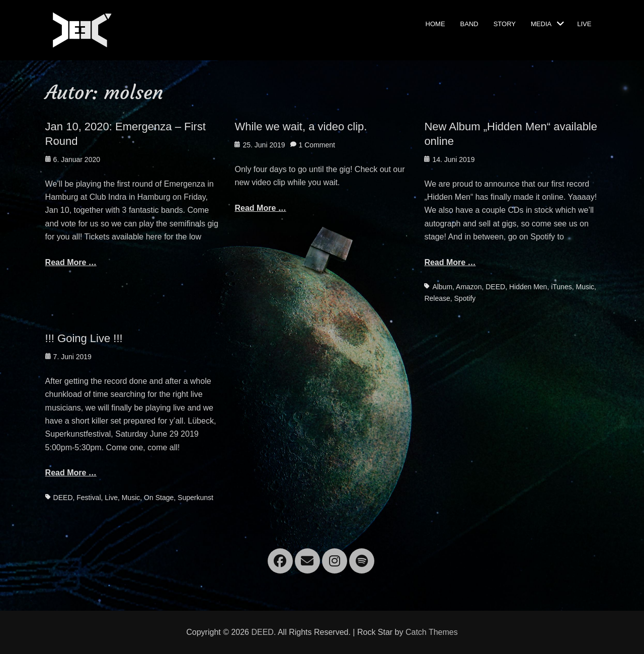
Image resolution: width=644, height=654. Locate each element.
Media (541, 23)
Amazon (469, 287)
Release (437, 298)
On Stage (159, 498)
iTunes (561, 287)
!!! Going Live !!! (84, 338)
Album (442, 287)
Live (584, 23)
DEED (495, 287)
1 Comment (317, 145)
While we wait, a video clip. (301, 127)
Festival (89, 498)
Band (469, 23)
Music (585, 287)
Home (435, 23)
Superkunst (195, 498)
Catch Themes (432, 632)
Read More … (71, 262)
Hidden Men (528, 287)
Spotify (465, 298)
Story (505, 23)
